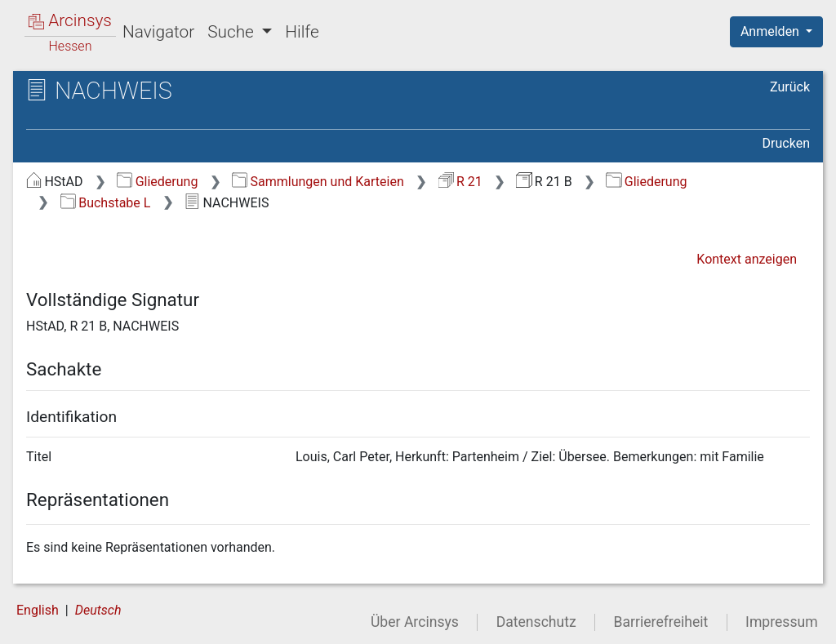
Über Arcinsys (415, 622)
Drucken (786, 143)
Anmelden (772, 31)
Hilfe (302, 32)
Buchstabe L (106, 203)
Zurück (790, 87)
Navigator (158, 32)
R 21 (460, 182)
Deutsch (98, 610)
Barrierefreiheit (661, 622)
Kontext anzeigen (747, 259)
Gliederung (157, 182)
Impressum (782, 622)
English (38, 610)
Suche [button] (233, 32)
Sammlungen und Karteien (318, 182)
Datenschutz (536, 622)
